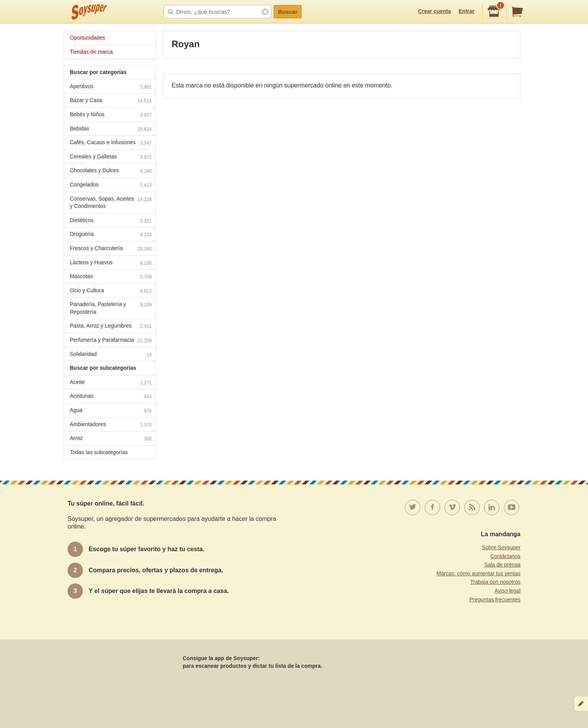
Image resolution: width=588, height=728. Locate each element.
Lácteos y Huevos (111, 263)
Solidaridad (111, 355)
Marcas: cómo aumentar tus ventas (478, 573)
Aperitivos (111, 87)
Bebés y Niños (111, 115)
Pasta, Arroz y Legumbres (111, 327)
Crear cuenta (434, 11)
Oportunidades (88, 38)
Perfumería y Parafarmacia (111, 341)
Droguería (111, 235)
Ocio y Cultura (111, 291)
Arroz (111, 439)
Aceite (111, 383)
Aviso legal (508, 591)
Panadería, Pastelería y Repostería (111, 308)
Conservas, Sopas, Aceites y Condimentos (111, 203)
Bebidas (111, 129)
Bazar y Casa (111, 101)
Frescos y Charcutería (111, 249)
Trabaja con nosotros (495, 582)
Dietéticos (111, 221)
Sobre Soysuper (501, 547)
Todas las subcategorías (99, 452)
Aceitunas (111, 397)
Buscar (288, 12)
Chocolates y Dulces (111, 171)
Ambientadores (111, 425)
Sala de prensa (502, 565)
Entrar (467, 11)
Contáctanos (505, 556)
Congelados (111, 185)
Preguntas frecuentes (495, 600)
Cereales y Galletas (111, 157)
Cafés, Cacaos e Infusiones (111, 143)
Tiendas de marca (91, 52)
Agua (111, 411)
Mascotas (111, 277)
